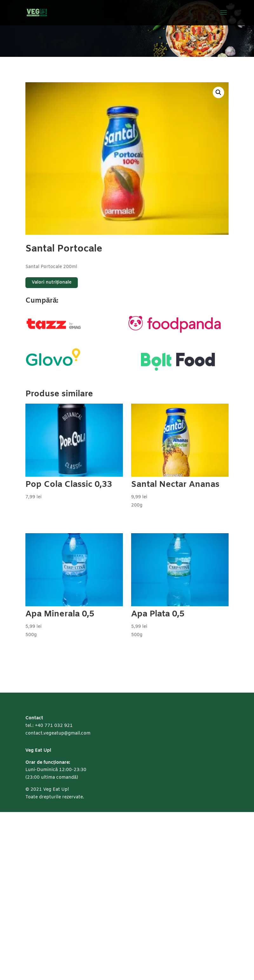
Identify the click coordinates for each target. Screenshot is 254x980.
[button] (218, 92)
